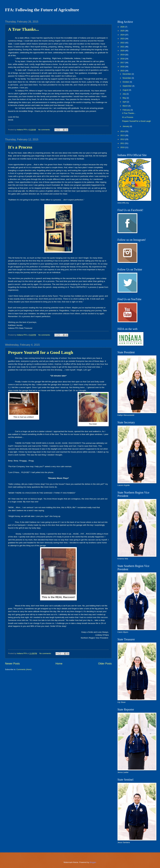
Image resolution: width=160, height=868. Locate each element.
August (126, 90)
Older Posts (105, 664)
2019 (123, 55)
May (125, 98)
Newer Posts (12, 664)
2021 (123, 47)
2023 (123, 39)
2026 (123, 27)
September (127, 86)
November (127, 78)
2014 (123, 131)
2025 (123, 31)
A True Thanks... (23, 29)
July (124, 94)
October (126, 82)
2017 (123, 63)
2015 (123, 71)
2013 (123, 135)
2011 (123, 143)
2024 (123, 35)
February (126, 110)
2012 (123, 139)
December (127, 74)
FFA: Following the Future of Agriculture (42, 10)
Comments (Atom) (24, 669)
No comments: (44, 130)
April (125, 102)
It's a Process (20, 147)
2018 (123, 59)
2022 (123, 43)
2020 (123, 51)
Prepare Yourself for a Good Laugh (41, 352)
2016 (123, 67)
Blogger (93, 862)
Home (59, 664)
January (126, 126)
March (125, 106)
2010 (123, 147)
